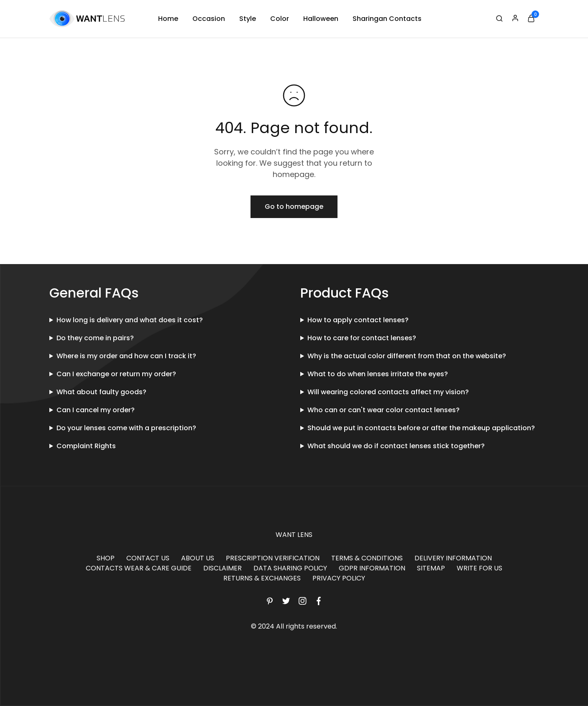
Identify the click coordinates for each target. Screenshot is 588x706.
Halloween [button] (321, 19)
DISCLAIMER (222, 568)
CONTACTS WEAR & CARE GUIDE (139, 568)
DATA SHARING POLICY (290, 568)
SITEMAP (431, 568)
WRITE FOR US (479, 568)
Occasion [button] (209, 19)
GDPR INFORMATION (372, 568)
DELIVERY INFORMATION (453, 558)
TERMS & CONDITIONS (367, 558)
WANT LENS (294, 535)
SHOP (106, 558)
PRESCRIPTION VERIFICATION (273, 558)
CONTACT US (148, 558)
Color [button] (280, 19)
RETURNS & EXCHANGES (262, 578)
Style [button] (248, 19)
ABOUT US (198, 558)
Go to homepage (294, 207)
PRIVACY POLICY (339, 578)
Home (168, 19)
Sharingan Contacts (387, 19)
